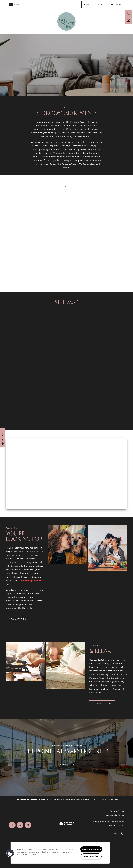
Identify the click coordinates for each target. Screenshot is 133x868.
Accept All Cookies (91, 849)
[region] (60, 853)
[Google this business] (28, 825)
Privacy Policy (117, 811)
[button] (93, 5)
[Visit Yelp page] (20, 825)
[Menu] (15, 5)
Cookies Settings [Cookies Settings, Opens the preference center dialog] (91, 856)
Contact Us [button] (66, 764)
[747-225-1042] (128, 14)
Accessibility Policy (114, 815)
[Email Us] (128, 21)
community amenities (32, 581)
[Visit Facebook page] (12, 825)
